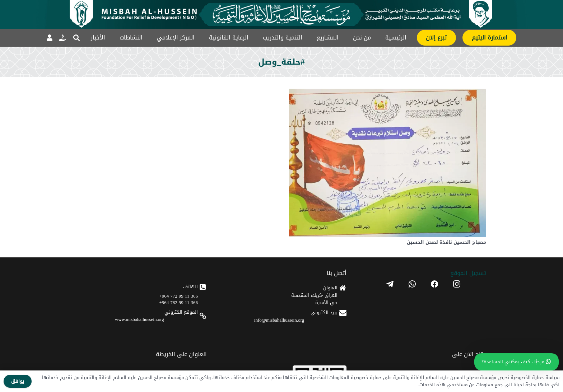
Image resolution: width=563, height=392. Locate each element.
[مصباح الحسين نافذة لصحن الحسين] (388, 94)
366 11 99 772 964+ (179, 296)
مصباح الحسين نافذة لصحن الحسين (446, 242)
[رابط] (62, 38)
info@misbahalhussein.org (279, 320)
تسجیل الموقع (468, 273)
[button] (76, 38)
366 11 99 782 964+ (179, 302)
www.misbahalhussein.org (139, 319)
